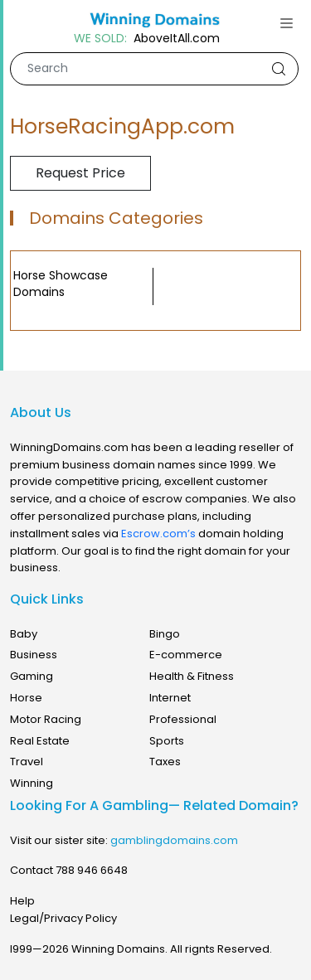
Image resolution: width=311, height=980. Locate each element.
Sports (167, 741)
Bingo (165, 634)
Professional (183, 719)
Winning (32, 783)
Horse (26, 698)
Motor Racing (46, 719)
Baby (24, 634)
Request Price (80, 173)
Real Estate (40, 741)
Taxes (165, 762)
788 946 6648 (92, 870)
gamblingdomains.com (174, 840)
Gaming (32, 676)
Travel (27, 762)
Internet (170, 698)
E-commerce (186, 655)
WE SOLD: (100, 39)
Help (22, 901)
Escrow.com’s (158, 534)
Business (34, 655)
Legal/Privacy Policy (63, 918)
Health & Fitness (192, 676)
